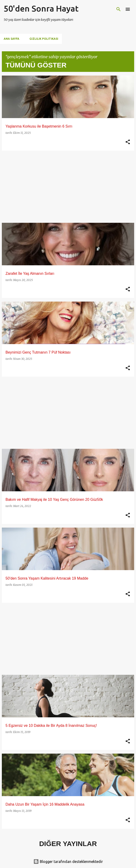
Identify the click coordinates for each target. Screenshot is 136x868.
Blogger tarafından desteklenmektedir (68, 862)
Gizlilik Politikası (44, 39)
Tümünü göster (36, 65)
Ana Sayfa (12, 39)
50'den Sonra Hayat (41, 8)
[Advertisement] (68, 187)
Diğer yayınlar (68, 844)
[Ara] (119, 9)
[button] (128, 142)
